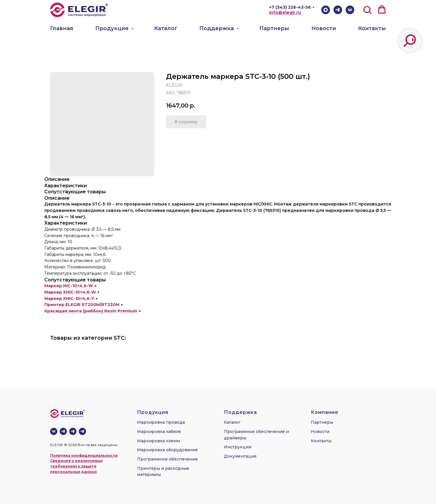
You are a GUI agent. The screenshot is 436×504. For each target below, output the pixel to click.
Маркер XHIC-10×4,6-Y (69, 299)
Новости (324, 28)
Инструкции (238, 447)
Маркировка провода (161, 422)
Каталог (166, 28)
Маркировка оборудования (167, 450)
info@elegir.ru (285, 12)
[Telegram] (338, 10)
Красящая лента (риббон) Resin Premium (91, 311)
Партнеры (274, 28)
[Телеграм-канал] (63, 431)
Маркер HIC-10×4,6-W (69, 286)
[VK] (350, 10)
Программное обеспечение (167, 459)
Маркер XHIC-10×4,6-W (70, 292)
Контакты (372, 28)
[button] (367, 10)
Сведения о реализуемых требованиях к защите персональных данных (76, 466)
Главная (62, 28)
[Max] (326, 10)
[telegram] (73, 431)
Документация (240, 456)
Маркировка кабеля (159, 432)
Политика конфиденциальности (84, 455)
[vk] (54, 431)
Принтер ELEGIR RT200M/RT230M (82, 305)
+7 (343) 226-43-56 (290, 7)
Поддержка (217, 28)
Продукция (113, 28)
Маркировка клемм (158, 441)
